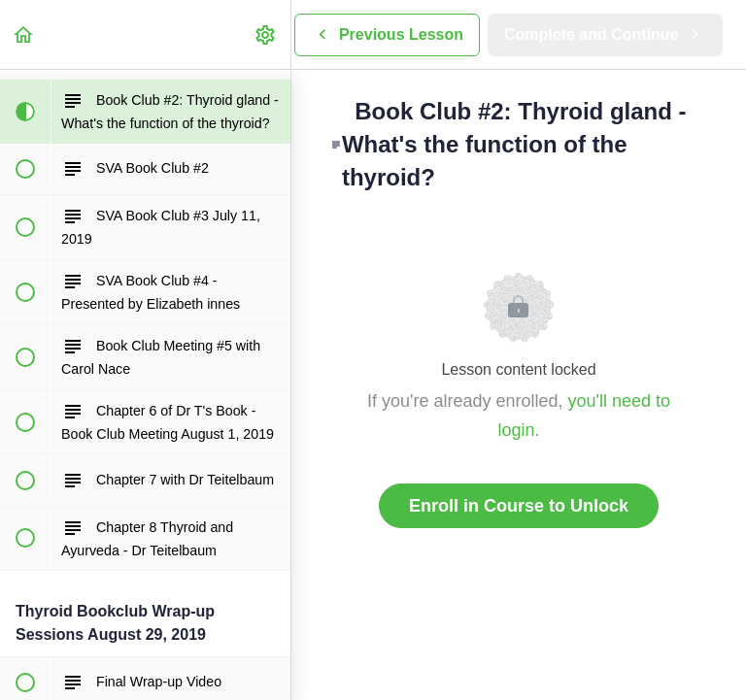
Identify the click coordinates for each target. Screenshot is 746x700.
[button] (24, 34)
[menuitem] (266, 34)
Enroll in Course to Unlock (519, 506)
